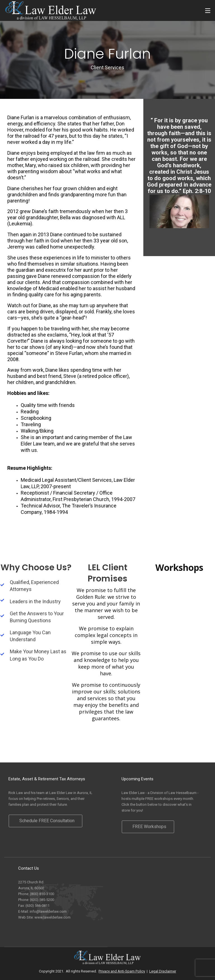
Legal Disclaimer (163, 971)
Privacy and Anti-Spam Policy (122, 971)
